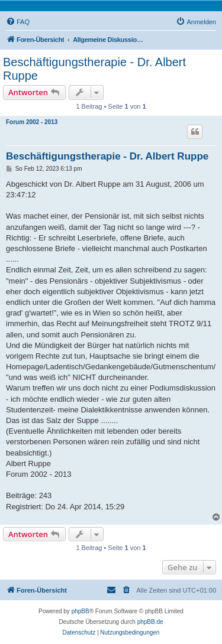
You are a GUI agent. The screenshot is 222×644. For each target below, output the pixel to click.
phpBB (81, 611)
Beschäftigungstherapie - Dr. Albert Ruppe (94, 69)
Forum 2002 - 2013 (32, 122)
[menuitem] (18, 22)
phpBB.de (150, 622)
